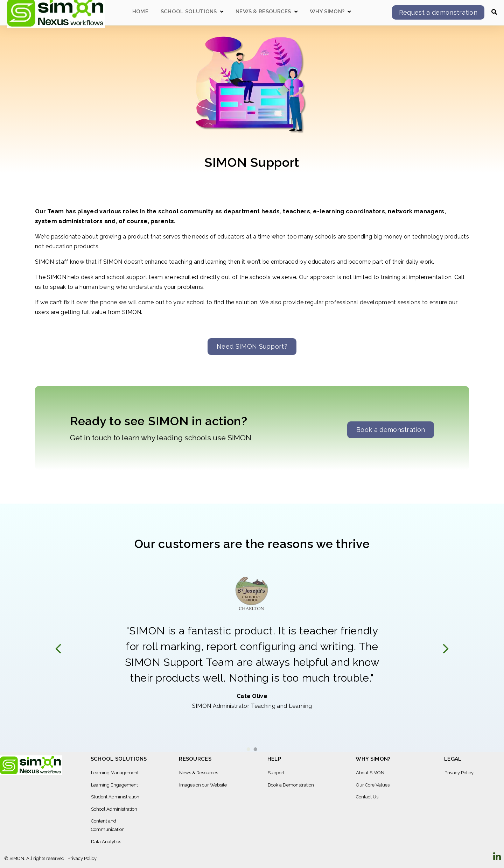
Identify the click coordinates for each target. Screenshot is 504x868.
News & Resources (263, 12)
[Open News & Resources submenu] (296, 12)
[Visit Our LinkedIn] (497, 857)
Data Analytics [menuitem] (106, 842)
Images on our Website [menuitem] (203, 785)
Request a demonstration (438, 12)
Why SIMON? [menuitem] (373, 759)
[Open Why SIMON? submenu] (349, 12)
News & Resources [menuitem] (199, 773)
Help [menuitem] (274, 759)
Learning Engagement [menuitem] (114, 785)
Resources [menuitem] (195, 759)
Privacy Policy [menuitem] (459, 773)
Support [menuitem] (276, 773)
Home (140, 12)
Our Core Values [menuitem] (373, 785)
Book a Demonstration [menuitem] (291, 785)
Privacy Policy (82, 858)
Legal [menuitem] (453, 759)
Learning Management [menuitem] (115, 773)
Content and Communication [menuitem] (108, 825)
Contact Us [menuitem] (367, 797)
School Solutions (189, 12)
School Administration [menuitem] (114, 809)
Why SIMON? (327, 12)
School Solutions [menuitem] (119, 759)
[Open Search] (494, 12)
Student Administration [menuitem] (115, 797)
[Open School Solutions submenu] (222, 12)
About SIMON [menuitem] (370, 773)
